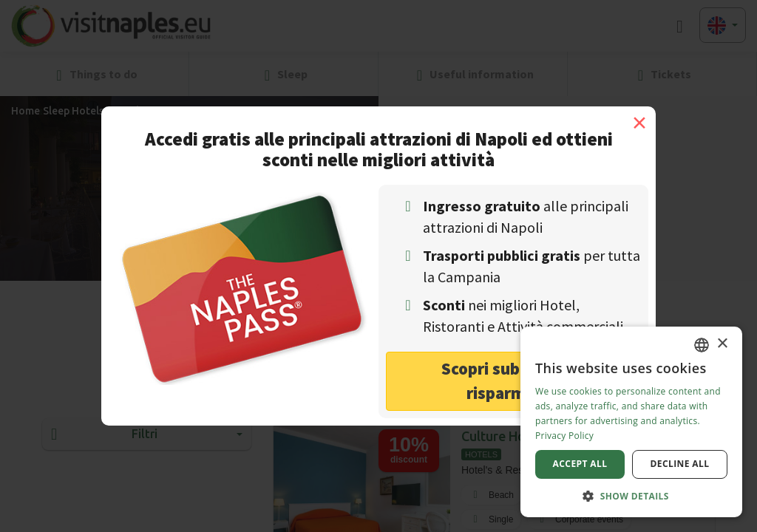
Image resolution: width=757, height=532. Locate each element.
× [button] (722, 344)
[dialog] (631, 422)
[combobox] (702, 345)
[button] (631, 495)
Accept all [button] (580, 464)
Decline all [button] (680, 464)
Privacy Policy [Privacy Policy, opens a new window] (564, 436)
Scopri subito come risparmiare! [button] (513, 381)
